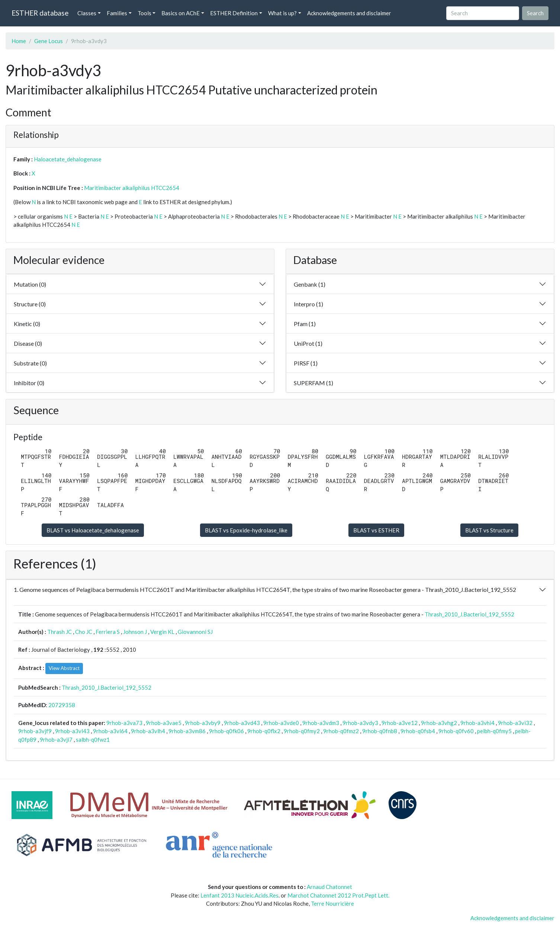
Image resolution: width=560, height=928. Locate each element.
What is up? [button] (282, 13)
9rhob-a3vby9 (203, 723)
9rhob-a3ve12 (400, 723)
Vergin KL (162, 632)
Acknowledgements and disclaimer (349, 13)
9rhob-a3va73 (124, 723)
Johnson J (135, 632)
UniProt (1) (308, 343)
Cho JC (84, 632)
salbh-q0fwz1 (93, 739)
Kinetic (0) (27, 324)
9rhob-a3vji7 (56, 739)
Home (19, 41)
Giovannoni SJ (195, 632)
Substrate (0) (30, 363)
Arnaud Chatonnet (329, 887)
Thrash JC (59, 632)
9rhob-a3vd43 (242, 723)
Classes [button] (87, 13)
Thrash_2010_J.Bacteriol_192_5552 (469, 614)
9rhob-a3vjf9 (35, 731)
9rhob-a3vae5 (164, 723)
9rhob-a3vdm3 (321, 723)
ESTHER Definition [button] (234, 13)
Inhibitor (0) (29, 383)
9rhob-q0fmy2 (302, 731)
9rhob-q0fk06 (226, 731)
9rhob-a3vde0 (281, 723)
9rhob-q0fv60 (456, 731)
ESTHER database (40, 13)
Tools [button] (144, 13)
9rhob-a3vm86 (187, 731)
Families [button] (117, 13)
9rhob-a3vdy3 (360, 723)
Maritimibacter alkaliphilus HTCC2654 (132, 188)
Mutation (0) (30, 284)
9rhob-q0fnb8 (380, 731)
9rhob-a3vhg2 (439, 723)
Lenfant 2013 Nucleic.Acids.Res (239, 895)
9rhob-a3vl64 (110, 731)
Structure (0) (30, 304)
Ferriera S (108, 632)
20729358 (62, 705)
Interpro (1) (308, 304)
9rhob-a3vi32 (515, 723)
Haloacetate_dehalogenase (68, 159)
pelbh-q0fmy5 (494, 731)
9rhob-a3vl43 (72, 731)
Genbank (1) (310, 284)
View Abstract (64, 668)
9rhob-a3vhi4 (477, 723)
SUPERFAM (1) (313, 383)
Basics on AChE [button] (181, 13)
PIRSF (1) (306, 363)
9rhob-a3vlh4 (148, 731)
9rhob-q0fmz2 (341, 731)
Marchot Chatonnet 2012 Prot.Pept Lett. (338, 895)
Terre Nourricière (332, 903)
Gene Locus (49, 41)
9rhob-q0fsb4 (418, 731)
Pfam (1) (305, 324)
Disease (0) (28, 343)
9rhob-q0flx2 (264, 731)
